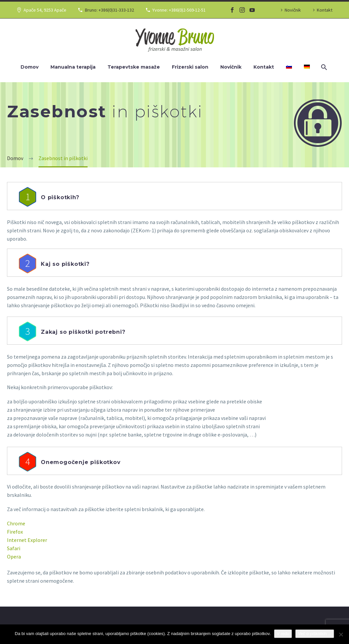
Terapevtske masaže (134, 67)
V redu (283, 634)
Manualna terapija (73, 67)
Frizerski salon (190, 67)
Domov (30, 67)
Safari (14, 548)
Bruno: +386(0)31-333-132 (109, 10)
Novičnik (293, 10)
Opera (14, 556)
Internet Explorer (27, 540)
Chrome (16, 523)
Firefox (15, 532)
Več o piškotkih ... (315, 634)
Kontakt (325, 10)
